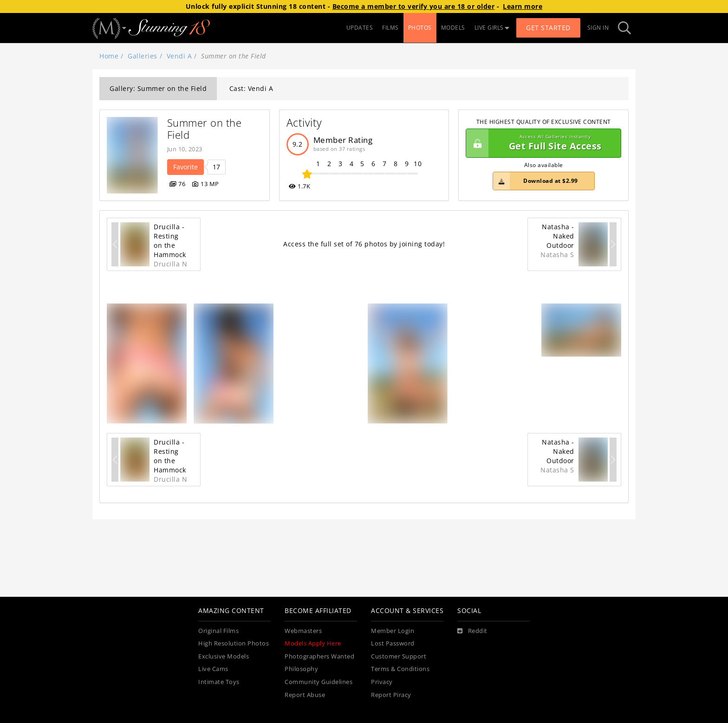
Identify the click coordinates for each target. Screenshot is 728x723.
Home (109, 56)
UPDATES (360, 28)
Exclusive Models (224, 656)
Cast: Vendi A (251, 88)
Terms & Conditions (400, 669)
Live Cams (213, 669)
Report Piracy (391, 695)
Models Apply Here (313, 643)
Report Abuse (305, 695)
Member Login (393, 631)
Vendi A (179, 56)
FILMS (390, 28)
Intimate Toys (219, 682)
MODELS (453, 28)
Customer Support (399, 656)
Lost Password (393, 643)
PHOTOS (420, 28)
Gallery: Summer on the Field (158, 88)
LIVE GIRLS (492, 28)
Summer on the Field (206, 129)
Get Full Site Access (541, 143)
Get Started (548, 28)
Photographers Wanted (319, 656)
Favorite (185, 167)
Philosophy (301, 669)
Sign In (598, 28)
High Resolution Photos (234, 643)
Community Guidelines (318, 682)
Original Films (218, 631)
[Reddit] (472, 631)
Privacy (382, 682)
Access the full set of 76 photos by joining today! (364, 244)
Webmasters (303, 631)
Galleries (143, 56)
